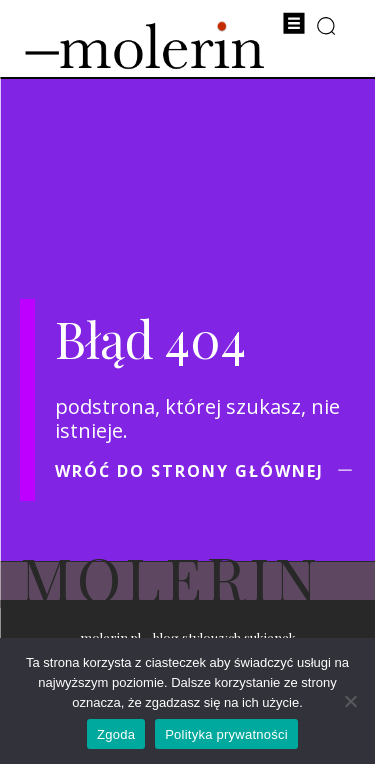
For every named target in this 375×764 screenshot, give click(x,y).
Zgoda (116, 734)
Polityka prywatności (226, 734)
